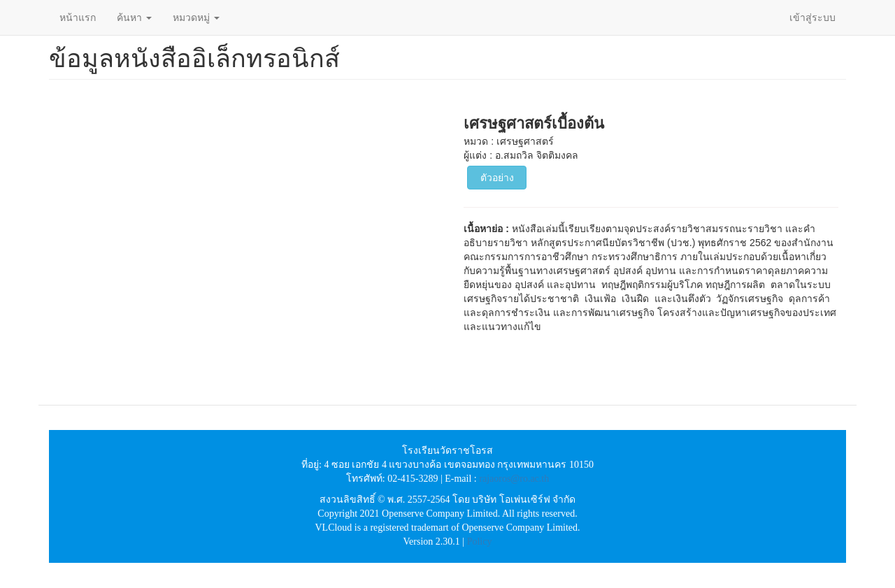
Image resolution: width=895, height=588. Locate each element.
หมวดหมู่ (196, 17)
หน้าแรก (78, 17)
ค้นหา (134, 17)
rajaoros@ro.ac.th (514, 479)
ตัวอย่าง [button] (497, 178)
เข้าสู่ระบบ (812, 17)
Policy (480, 542)
